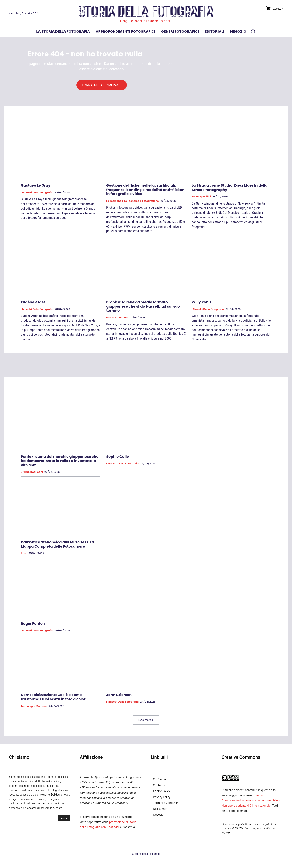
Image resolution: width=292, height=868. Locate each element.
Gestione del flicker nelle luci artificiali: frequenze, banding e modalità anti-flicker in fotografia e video (145, 191)
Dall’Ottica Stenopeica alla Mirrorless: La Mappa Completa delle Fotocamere (58, 546)
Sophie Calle (118, 458)
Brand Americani (117, 319)
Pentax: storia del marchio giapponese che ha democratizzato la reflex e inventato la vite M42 (60, 463)
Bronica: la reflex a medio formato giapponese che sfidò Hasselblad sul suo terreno (143, 308)
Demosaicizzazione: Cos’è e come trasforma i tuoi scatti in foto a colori (54, 699)
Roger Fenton (33, 625)
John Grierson (119, 697)
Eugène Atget (33, 304)
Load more (146, 722)
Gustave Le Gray (36, 187)
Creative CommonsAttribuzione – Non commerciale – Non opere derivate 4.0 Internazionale (251, 802)
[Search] (64, 820)
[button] (253, 31)
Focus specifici (201, 198)
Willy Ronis (202, 304)
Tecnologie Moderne (34, 708)
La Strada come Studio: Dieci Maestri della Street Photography (230, 189)
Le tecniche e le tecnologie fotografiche (133, 203)
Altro (24, 555)
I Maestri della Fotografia (37, 194)
